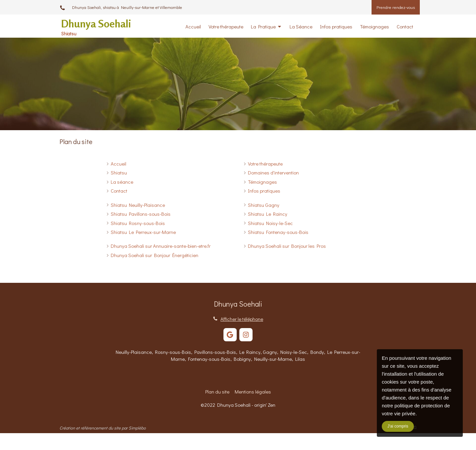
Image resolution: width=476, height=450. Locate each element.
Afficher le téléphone (242, 319)
